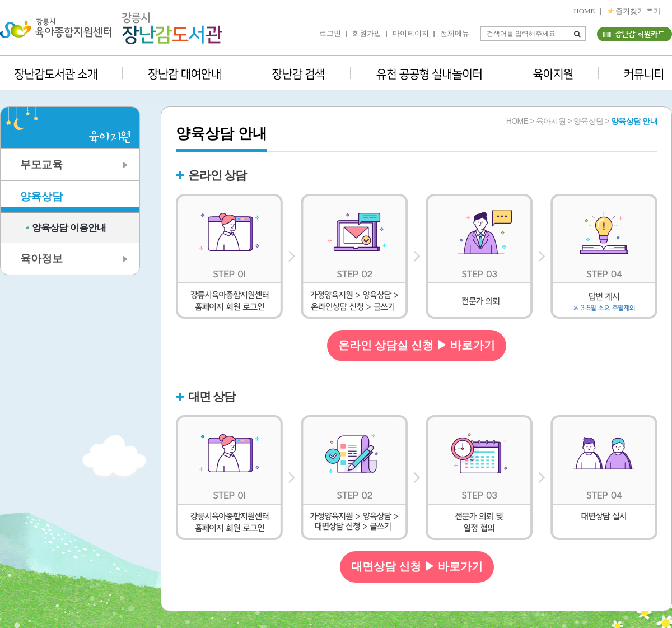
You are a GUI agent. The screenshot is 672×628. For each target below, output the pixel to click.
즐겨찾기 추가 (634, 11)
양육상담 (41, 196)
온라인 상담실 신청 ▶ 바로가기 (417, 345)
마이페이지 (411, 33)
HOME (584, 11)
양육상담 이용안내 (69, 228)
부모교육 (41, 164)
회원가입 (367, 33)
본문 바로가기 (0, 0)
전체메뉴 (455, 33)
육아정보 (41, 259)
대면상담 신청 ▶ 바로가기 (417, 566)
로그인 (330, 33)
